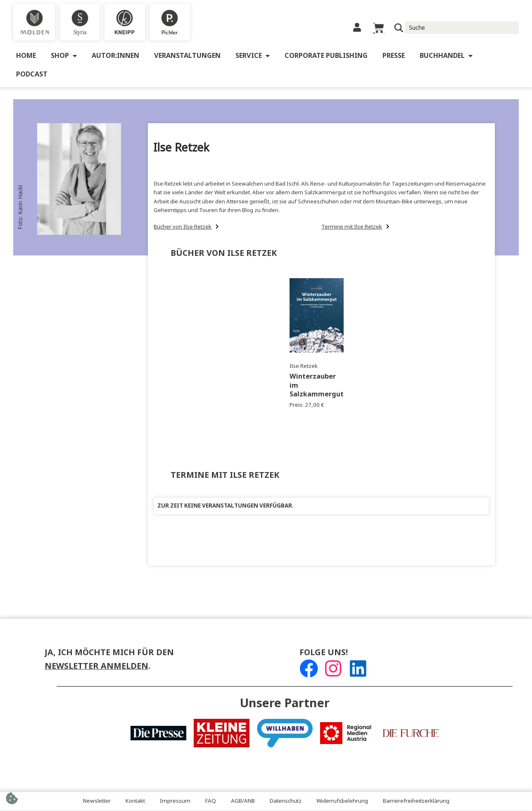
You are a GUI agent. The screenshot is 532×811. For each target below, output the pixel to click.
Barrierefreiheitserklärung (416, 801)
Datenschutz (286, 801)
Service (253, 56)
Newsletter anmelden (96, 667)
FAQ (211, 801)
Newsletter (97, 801)
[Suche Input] (462, 28)
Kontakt (135, 801)
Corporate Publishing (326, 56)
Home (26, 56)
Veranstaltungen (187, 56)
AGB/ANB (243, 801)
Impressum (175, 801)
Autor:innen (115, 56)
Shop (64, 56)
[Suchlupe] (399, 28)
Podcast (32, 75)
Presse (394, 56)
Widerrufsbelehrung (342, 801)
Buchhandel (446, 56)
